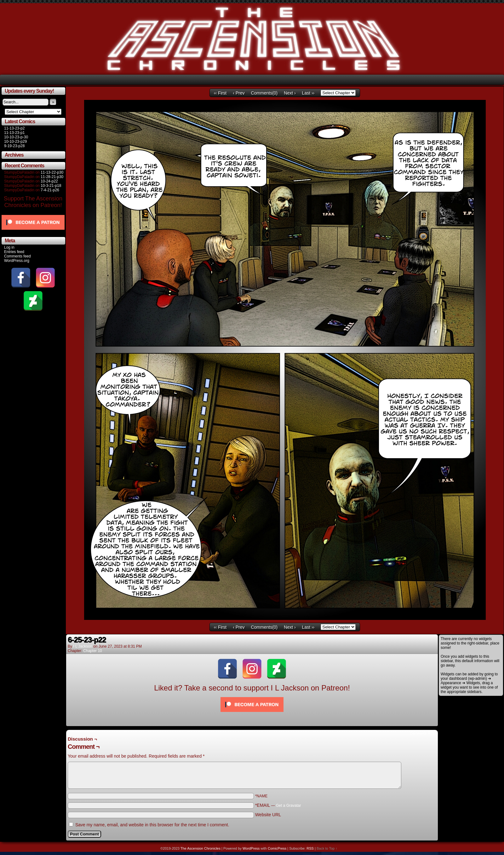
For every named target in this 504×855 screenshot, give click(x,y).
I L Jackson (83, 646)
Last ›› (308, 93)
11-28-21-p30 (52, 177)
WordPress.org (17, 261)
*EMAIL (278, 805)
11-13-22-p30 (52, 172)
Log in (9, 247)
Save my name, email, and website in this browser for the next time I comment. (152, 825)
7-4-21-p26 (50, 190)
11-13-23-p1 (14, 133)
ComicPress (277, 848)
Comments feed (17, 256)
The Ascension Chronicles (200, 848)
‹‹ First (220, 93)
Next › (290, 93)
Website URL (268, 815)
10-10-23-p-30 (16, 137)
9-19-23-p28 (14, 146)
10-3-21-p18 (51, 186)
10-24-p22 (49, 181)
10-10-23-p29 (15, 142)
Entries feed (14, 252)
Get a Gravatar (288, 806)
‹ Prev (239, 93)
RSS (310, 848)
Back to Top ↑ (327, 848)
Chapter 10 (92, 651)
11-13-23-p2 (14, 128)
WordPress (251, 848)
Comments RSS (422, 733)
